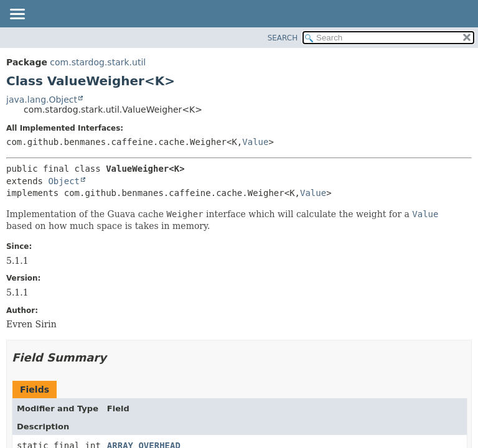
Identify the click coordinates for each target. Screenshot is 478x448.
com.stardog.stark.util (98, 62)
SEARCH (283, 38)
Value (255, 142)
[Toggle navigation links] (17, 15)
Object (64, 181)
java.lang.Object (42, 100)
